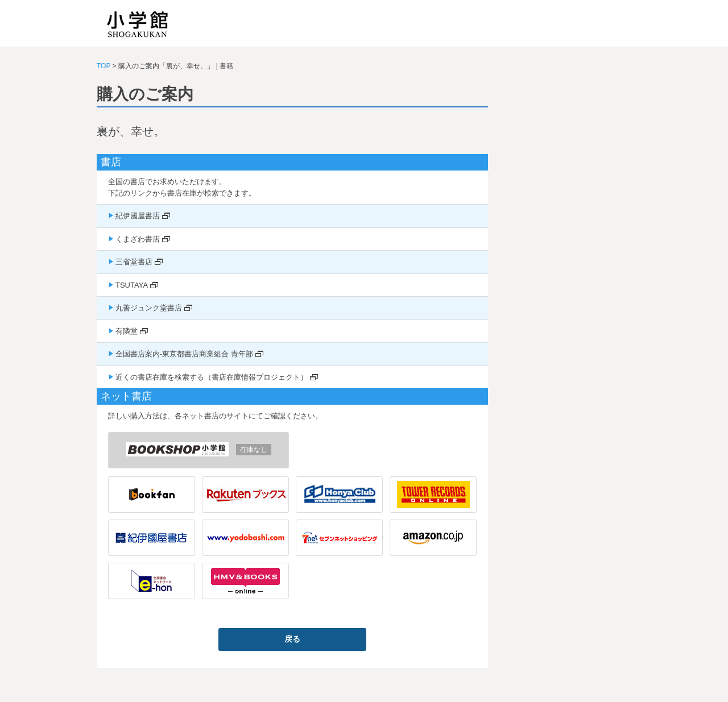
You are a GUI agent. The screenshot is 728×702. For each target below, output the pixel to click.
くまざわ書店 (138, 239)
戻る (292, 639)
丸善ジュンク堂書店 (149, 308)
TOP (104, 66)
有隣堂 (127, 331)
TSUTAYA (132, 285)
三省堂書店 (134, 262)
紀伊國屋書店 (138, 216)
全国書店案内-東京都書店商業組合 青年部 (184, 354)
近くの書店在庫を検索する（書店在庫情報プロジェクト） (212, 377)
